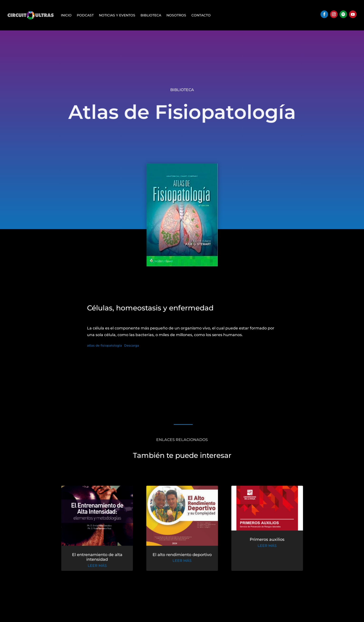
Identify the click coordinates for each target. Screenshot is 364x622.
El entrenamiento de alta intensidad (99, 558)
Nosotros (176, 15)
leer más (100, 566)
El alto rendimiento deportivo (182, 555)
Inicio (66, 15)
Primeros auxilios (264, 541)
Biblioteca (151, 15)
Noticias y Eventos (117, 15)
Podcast (85, 15)
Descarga (132, 345)
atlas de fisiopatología (104, 345)
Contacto (201, 15)
